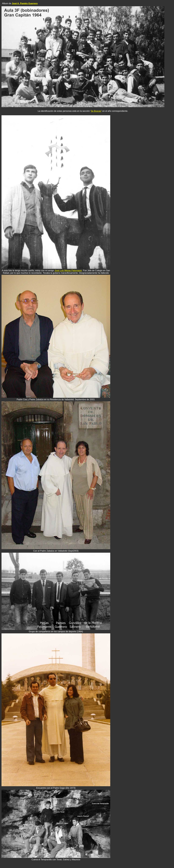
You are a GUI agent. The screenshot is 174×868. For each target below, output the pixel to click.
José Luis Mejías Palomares (68, 271)
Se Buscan (96, 111)
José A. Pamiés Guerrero (25, 3)
